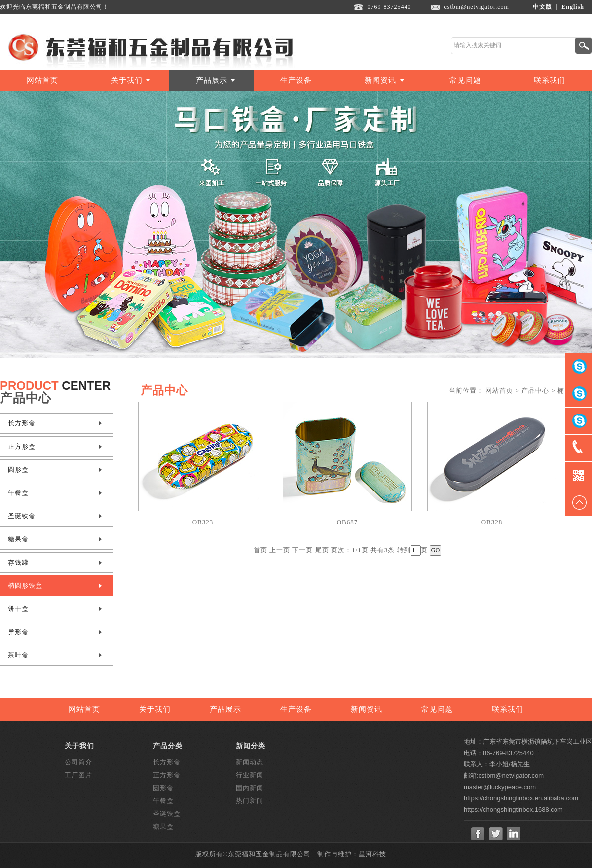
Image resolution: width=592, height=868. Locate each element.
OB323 (203, 522)
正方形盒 (22, 446)
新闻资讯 (380, 80)
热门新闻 (250, 801)
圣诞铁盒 (22, 516)
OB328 (492, 522)
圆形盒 (18, 470)
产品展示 (212, 80)
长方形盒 (22, 423)
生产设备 (296, 80)
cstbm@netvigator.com (477, 7)
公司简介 (78, 762)
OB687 (348, 522)
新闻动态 (250, 762)
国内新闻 (250, 788)
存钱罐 (18, 562)
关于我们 (127, 80)
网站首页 (42, 80)
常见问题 (465, 80)
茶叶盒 (18, 655)
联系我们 (550, 80)
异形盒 (18, 632)
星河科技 (372, 854)
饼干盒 (18, 609)
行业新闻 (250, 775)
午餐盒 (18, 493)
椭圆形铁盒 (25, 585)
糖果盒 (18, 539)
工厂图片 (78, 775)
